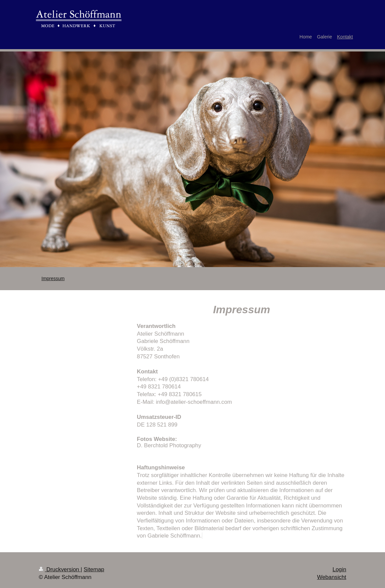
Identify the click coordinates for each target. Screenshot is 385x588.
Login (339, 569)
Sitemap (94, 569)
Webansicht (332, 577)
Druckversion (60, 569)
